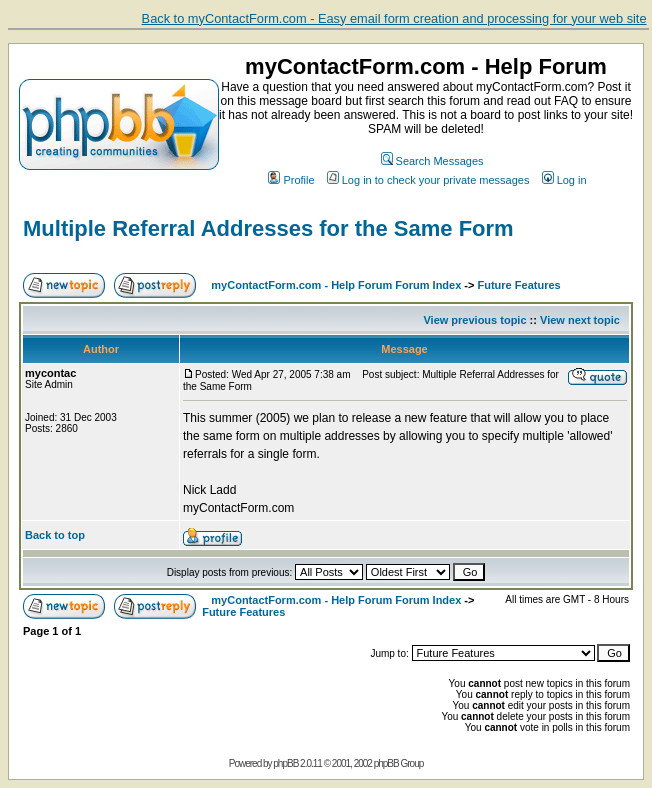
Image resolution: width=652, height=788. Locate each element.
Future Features (519, 285)
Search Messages (432, 161)
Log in (564, 180)
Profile (291, 180)
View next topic (580, 320)
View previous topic (474, 320)
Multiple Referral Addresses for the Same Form (268, 228)
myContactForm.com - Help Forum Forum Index (336, 285)
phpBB (285, 763)
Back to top (55, 535)
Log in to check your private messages (428, 180)
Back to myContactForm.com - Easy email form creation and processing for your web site (394, 18)
